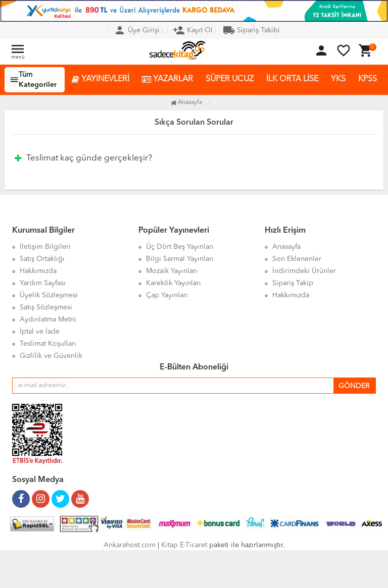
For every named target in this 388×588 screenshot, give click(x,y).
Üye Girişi (137, 30)
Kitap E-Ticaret (184, 545)
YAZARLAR (167, 79)
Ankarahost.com (130, 545)
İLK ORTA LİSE (292, 79)
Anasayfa (186, 102)
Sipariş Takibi (251, 30)
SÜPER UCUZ (230, 79)
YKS (338, 79)
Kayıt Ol (193, 30)
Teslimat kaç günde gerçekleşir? (83, 158)
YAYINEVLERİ (101, 79)
